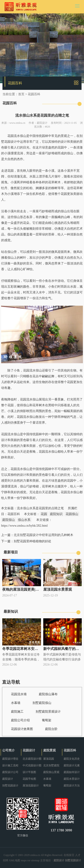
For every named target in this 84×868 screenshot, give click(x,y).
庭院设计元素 (72, 765)
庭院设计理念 (10, 759)
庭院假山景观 (51, 772)
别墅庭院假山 (42, 703)
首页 (21, 94)
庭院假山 (9, 520)
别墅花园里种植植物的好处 (32, 541)
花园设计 (29, 750)
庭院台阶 (51, 729)
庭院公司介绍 (20, 720)
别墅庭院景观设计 (48, 712)
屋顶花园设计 (31, 786)
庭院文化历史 (72, 759)
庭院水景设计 (72, 779)
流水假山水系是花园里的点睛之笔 (40, 508)
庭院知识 (56, 514)
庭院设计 (42, 123)
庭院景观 (50, 750)
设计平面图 (29, 772)
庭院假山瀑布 (48, 694)
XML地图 (15, 860)
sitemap (35, 860)
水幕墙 (16, 703)
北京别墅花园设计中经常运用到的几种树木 (43, 535)
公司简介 (9, 750)
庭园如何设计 (72, 772)
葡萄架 (47, 720)
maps (24, 860)
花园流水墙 (19, 694)
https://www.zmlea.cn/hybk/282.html (24, 526)
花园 (44, 514)
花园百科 (34, 94)
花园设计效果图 (22, 729)
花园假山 (72, 514)
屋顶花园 (49, 759)
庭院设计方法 (72, 786)
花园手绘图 (29, 779)
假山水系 (24, 520)
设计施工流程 (10, 765)
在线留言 (69, 855)
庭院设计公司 (10, 772)
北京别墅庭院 (51, 765)
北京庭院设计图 (32, 759)
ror (29, 860)
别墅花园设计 (10, 786)
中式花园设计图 (32, 765)
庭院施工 (17, 712)
